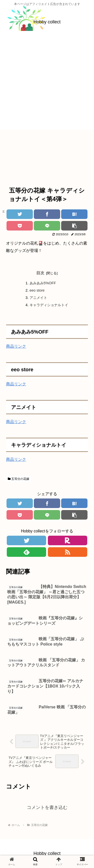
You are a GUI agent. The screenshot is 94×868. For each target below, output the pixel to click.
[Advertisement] (47, 83)
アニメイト (38, 298)
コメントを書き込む (47, 807)
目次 (40, 273)
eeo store (37, 290)
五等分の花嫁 (19, 479)
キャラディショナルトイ (49, 305)
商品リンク (16, 346)
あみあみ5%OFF (43, 283)
